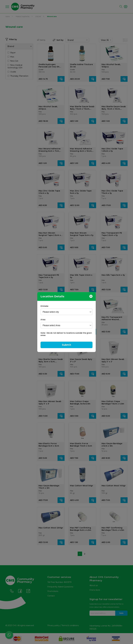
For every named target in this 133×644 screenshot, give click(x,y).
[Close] (91, 296)
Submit (66, 345)
